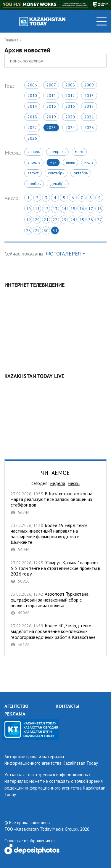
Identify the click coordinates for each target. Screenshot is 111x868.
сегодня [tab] (39, 483)
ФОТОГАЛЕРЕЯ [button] (63, 254)
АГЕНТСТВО (16, 706)
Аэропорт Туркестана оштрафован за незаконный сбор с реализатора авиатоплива (55, 603)
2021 (89, 117)
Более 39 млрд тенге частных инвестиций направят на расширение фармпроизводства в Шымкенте (55, 537)
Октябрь (81, 173)
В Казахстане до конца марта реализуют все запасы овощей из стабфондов (55, 503)
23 (64, 220)
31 (55, 231)
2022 (32, 128)
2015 (51, 106)
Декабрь (58, 184)
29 (37, 231)
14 (64, 209)
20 (37, 220)
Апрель (34, 162)
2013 (89, 96)
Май (53, 162)
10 (28, 209)
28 (28, 231)
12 (46, 209)
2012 (70, 96)
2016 (70, 106)
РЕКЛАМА (15, 714)
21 (46, 220)
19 (28, 220)
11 (37, 209)
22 (55, 220)
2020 (70, 117)
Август (33, 173)
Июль (89, 162)
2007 (51, 85)
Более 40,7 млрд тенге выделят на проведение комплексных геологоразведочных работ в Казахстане (55, 635)
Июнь (70, 162)
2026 (32, 138)
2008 (70, 85)
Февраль (57, 152)
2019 (51, 117)
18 (99, 209)
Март (79, 152)
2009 (89, 85)
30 (46, 231)
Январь (34, 152)
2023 (51, 128)
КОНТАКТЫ (67, 706)
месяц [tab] (74, 483)
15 (73, 209)
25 (82, 220)
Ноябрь (34, 184)
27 (99, 220)
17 (91, 209)
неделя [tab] (58, 483)
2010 (32, 96)
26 (91, 220)
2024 (70, 128)
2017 (89, 106)
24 (73, 220)
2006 (32, 85)
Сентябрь (56, 173)
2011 (51, 96)
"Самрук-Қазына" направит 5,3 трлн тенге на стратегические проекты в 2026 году (55, 572)
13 (55, 209)
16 (82, 209)
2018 (32, 117)
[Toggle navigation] (102, 21)
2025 (89, 128)
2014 (32, 106)
